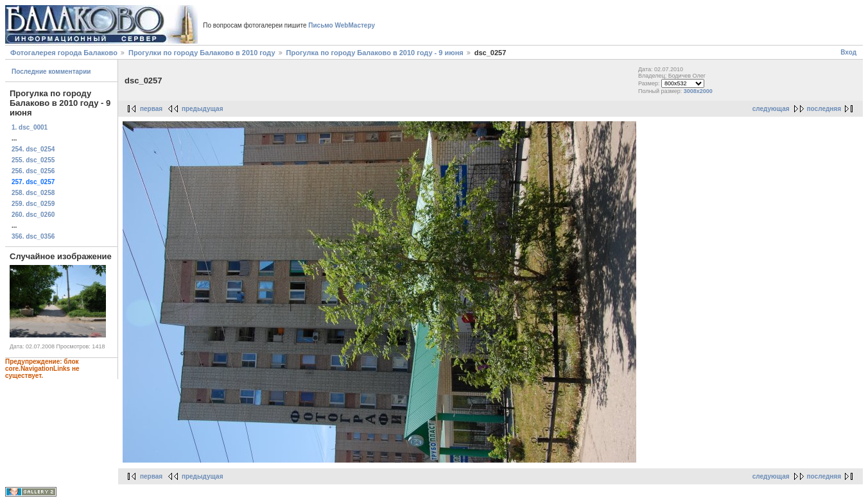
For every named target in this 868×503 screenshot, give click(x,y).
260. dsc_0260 (33, 215)
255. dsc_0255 (33, 160)
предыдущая (203, 109)
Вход (848, 52)
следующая (771, 109)
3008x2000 (698, 91)
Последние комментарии (51, 72)
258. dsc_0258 (33, 193)
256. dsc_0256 (33, 171)
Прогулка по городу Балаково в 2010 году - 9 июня (375, 53)
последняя (824, 109)
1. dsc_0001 (30, 127)
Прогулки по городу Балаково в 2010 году (202, 53)
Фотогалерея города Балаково (64, 53)
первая (151, 109)
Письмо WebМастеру (342, 25)
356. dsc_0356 (33, 236)
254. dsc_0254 (33, 149)
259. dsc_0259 (33, 204)
